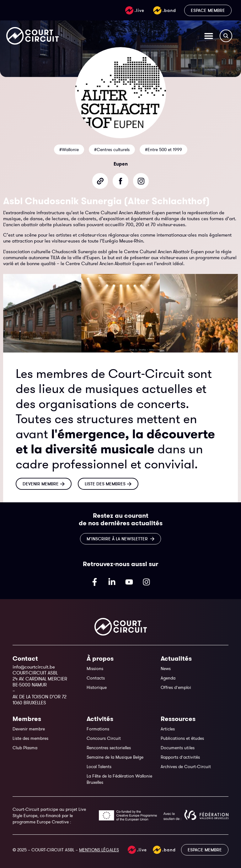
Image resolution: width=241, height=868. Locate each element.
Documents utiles (178, 748)
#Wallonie (69, 150)
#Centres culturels (112, 150)
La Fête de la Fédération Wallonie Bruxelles (119, 779)
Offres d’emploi (176, 687)
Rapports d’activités (180, 757)
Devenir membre (29, 729)
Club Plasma (25, 748)
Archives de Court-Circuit (186, 767)
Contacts (96, 678)
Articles (168, 729)
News (166, 669)
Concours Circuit (104, 738)
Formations (98, 729)
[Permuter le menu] (209, 36)
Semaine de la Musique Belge (115, 757)
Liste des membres (30, 738)
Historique (97, 687)
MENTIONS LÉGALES (99, 850)
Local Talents (99, 767)
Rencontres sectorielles (109, 748)
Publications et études (182, 738)
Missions (95, 669)
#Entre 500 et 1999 (163, 150)
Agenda (168, 678)
